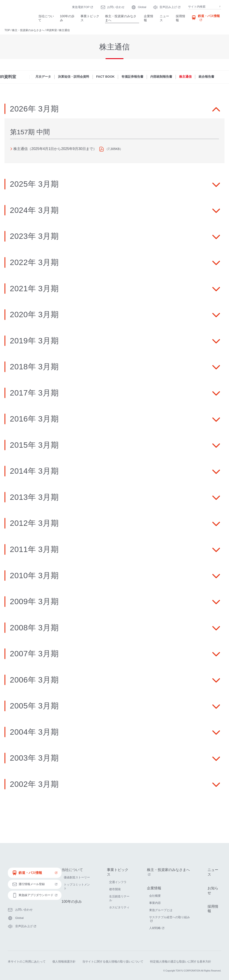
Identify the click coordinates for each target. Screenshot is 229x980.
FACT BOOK (105, 77)
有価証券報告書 (132, 77)
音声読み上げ (170, 7)
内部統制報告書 (161, 77)
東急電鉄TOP (83, 7)
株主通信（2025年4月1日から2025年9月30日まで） (55, 149)
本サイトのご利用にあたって (27, 960)
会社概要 (155, 896)
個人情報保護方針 (64, 960)
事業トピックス (90, 18)
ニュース (164, 18)
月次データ (43, 77)
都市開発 (115, 889)
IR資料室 (52, 30)
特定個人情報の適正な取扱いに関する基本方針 (181, 960)
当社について (46, 18)
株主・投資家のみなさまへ (121, 18)
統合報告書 (206, 77)
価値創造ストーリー (77, 877)
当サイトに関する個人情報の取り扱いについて (113, 960)
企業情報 (148, 18)
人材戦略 (157, 928)
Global (142, 7)
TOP (7, 30)
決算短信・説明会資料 (74, 77)
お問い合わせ (116, 7)
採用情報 (180, 18)
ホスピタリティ (119, 907)
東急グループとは (161, 910)
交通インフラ (118, 882)
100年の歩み (67, 18)
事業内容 (155, 903)
